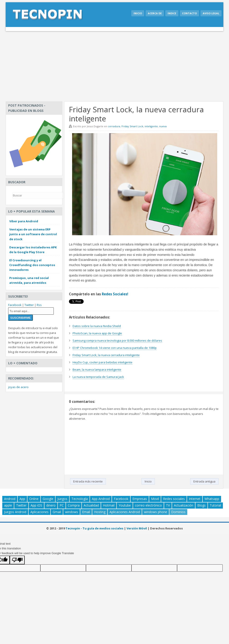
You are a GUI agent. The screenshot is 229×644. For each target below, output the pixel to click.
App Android (101, 499)
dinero (51, 505)
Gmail (57, 512)
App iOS (36, 505)
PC (62, 505)
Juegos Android (15, 512)
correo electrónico (148, 505)
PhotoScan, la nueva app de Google (97, 333)
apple (8, 505)
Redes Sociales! (115, 294)
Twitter (29, 305)
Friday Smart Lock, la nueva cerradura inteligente (106, 355)
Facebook (15, 305)
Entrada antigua (204, 481)
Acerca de (155, 13)
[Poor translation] (17, 560)
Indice (172, 13)
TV (168, 505)
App (22, 499)
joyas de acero (18, 387)
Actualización (184, 505)
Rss (39, 305)
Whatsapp (212, 499)
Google (48, 499)
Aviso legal (211, 13)
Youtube (125, 505)
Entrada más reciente (88, 481)
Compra (74, 505)
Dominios (178, 512)
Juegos (62, 499)
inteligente (151, 126)
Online (34, 499)
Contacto (189, 13)
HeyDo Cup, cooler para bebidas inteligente (102, 362)
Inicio (138, 13)
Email (86, 512)
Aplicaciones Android (125, 512)
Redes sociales (174, 499)
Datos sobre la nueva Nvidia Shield (97, 326)
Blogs (201, 505)
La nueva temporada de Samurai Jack (98, 377)
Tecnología (80, 499)
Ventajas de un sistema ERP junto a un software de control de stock (33, 234)
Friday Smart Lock (132, 126)
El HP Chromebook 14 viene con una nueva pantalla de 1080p (115, 348)
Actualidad (91, 505)
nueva (163, 126)
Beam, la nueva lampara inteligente (97, 370)
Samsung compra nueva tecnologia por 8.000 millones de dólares (117, 340)
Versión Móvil (137, 528)
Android (10, 499)
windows (72, 512)
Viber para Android (24, 221)
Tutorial (215, 505)
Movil (155, 499)
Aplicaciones (39, 512)
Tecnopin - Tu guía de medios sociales (94, 528)
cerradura (114, 126)
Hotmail (109, 505)
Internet (195, 499)
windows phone (156, 512)
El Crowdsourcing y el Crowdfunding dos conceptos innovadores (32, 265)
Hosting (100, 512)
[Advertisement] (114, 65)
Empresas (140, 499)
